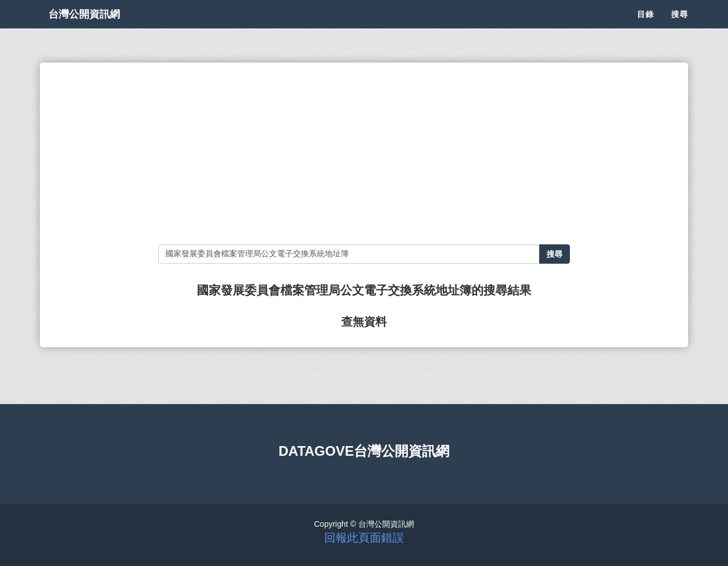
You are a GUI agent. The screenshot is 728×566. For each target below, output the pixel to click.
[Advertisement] (364, 153)
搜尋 (680, 28)
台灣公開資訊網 (96, 28)
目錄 (646, 28)
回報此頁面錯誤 (364, 538)
